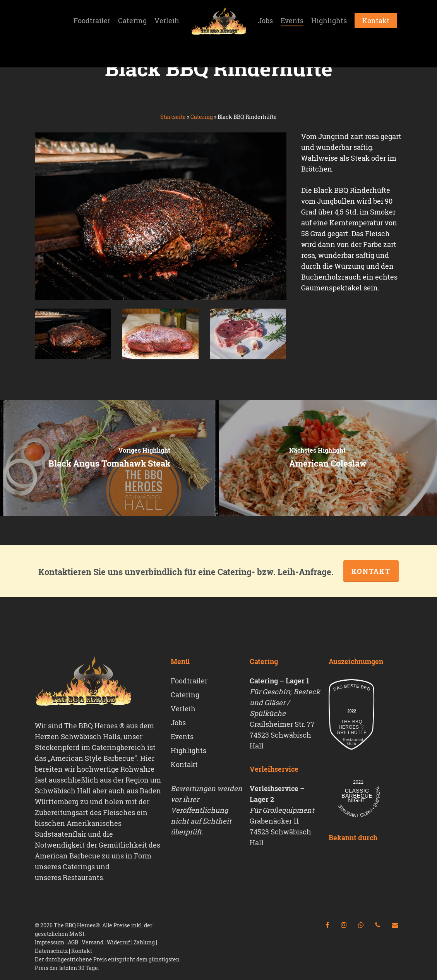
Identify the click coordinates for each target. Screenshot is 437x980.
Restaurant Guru (352, 742)
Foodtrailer (189, 681)
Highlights (189, 750)
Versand (93, 942)
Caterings (79, 867)
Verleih (183, 709)
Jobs (178, 723)
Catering (202, 117)
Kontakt (371, 571)
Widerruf (118, 942)
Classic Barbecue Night (357, 796)
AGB (73, 942)
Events (182, 736)
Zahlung (144, 942)
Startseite (173, 117)
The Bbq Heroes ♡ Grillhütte (352, 727)
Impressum (50, 942)
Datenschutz (51, 951)
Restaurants (83, 877)
